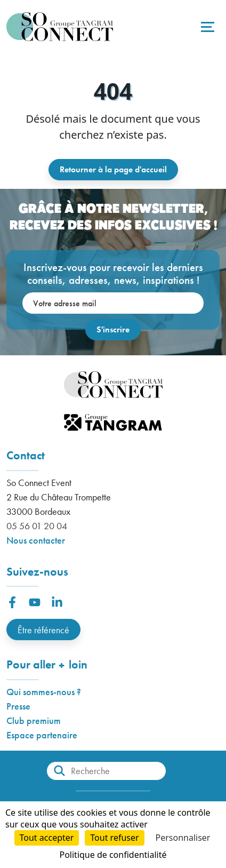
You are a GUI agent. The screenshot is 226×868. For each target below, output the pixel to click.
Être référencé (43, 630)
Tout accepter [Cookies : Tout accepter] (47, 838)
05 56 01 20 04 (37, 526)
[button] (12, 602)
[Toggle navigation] (206, 27)
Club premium (34, 720)
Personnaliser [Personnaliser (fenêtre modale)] (183, 838)
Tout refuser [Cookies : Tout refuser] (114, 838)
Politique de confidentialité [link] (113, 855)
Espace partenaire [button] (42, 735)
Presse (18, 706)
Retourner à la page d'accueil (113, 169)
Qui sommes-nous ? (44, 692)
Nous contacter (36, 540)
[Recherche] (106, 771)
